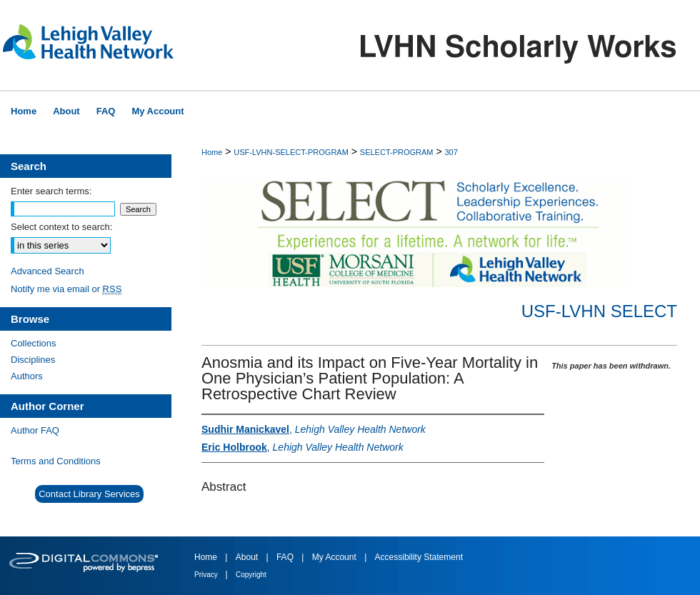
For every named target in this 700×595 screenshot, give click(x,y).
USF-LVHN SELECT (599, 311)
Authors (27, 376)
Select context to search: (61, 227)
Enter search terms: (51, 191)
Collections (34, 343)
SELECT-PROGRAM (397, 152)
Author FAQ (35, 430)
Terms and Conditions (56, 461)
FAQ (286, 557)
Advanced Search (47, 271)
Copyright (251, 575)
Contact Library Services (89, 494)
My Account (335, 557)
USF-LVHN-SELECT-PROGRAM (291, 152)
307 (451, 152)
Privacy (207, 575)
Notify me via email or (66, 289)
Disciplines (33, 360)
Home (212, 152)
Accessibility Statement (419, 557)
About (248, 557)
